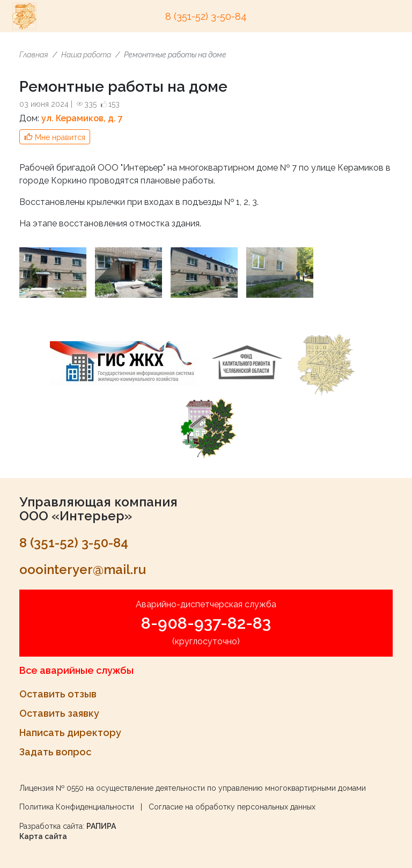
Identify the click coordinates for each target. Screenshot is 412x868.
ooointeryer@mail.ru (83, 569)
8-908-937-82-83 (206, 623)
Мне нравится (60, 137)
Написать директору (70, 733)
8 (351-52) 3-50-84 (206, 16)
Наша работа (86, 55)
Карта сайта (43, 836)
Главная (34, 55)
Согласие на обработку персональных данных (232, 807)
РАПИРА (101, 826)
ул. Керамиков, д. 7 (82, 118)
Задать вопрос (55, 752)
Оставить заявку (59, 713)
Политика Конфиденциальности (77, 807)
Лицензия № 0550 (51, 788)
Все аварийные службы (76, 670)
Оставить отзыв (58, 694)
